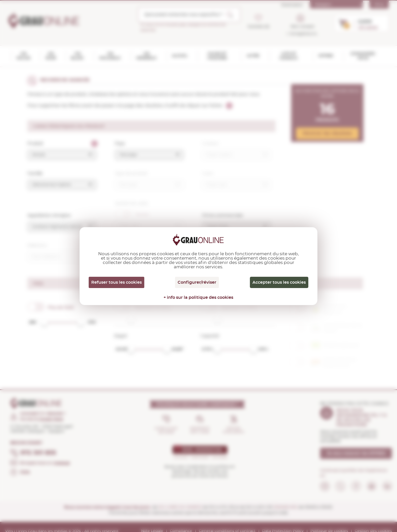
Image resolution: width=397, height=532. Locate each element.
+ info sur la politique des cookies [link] (198, 298)
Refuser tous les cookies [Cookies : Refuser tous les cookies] (116, 282)
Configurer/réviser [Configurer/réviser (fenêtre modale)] (197, 282)
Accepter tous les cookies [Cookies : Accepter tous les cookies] (279, 282)
